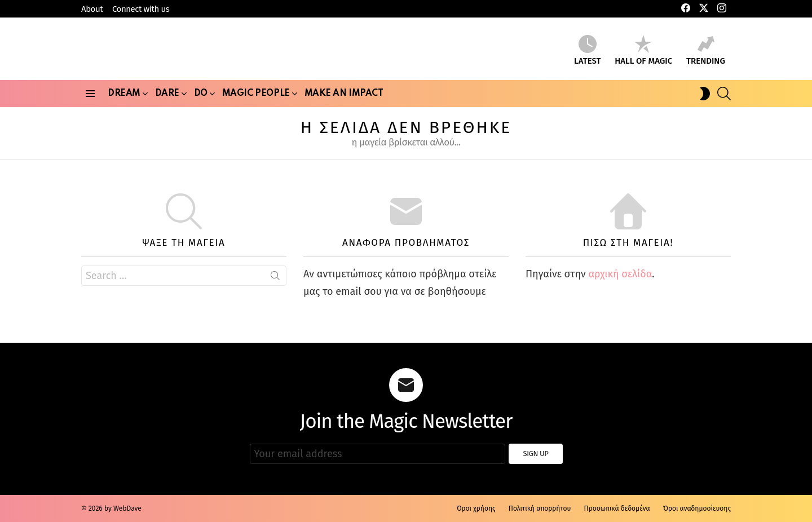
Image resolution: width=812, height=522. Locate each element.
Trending (706, 52)
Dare (167, 101)
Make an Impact (344, 97)
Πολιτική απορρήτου (540, 508)
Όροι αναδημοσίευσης (697, 508)
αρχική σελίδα (620, 277)
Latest (587, 52)
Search (275, 281)
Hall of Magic (643, 52)
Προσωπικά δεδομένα (617, 508)
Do (201, 101)
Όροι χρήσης (476, 508)
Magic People (256, 101)
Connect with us (141, 9)
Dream (124, 101)
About (92, 9)
